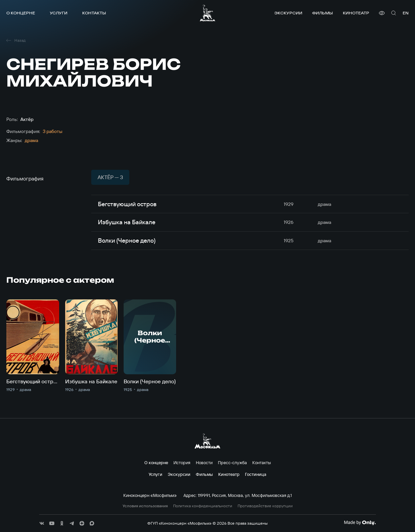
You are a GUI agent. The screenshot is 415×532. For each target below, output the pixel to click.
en (406, 13)
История (182, 462)
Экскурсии (288, 13)
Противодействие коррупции (265, 506)
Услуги (59, 13)
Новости (204, 462)
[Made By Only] (360, 523)
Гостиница (256, 474)
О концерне (21, 13)
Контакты (94, 13)
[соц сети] (42, 523)
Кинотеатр (356, 13)
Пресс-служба (232, 462)
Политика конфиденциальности (203, 506)
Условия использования (145, 506)
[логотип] (207, 13)
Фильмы (322, 13)
